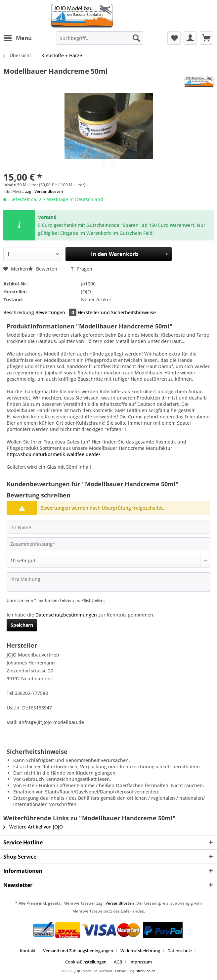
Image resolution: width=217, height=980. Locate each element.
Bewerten (43, 269)
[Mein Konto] (190, 38)
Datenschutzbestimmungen (66, 615)
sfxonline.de (146, 971)
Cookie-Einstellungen (86, 962)
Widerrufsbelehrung (140, 951)
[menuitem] (18, 38)
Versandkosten (120, 903)
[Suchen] (136, 38)
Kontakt (28, 951)
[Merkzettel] (174, 38)
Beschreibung (19, 312)
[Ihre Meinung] (108, 582)
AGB (118, 962)
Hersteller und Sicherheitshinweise (117, 312)
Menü (18, 37)
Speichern (22, 625)
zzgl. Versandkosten (44, 191)
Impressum (141, 962)
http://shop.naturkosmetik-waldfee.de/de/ (53, 454)
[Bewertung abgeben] (108, 561)
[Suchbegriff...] (100, 38)
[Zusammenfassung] (108, 544)
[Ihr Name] (108, 527)
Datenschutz (180, 951)
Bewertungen (57, 312)
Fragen (81, 269)
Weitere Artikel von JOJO (33, 827)
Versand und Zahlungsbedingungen (78, 951)
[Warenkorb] (206, 38)
